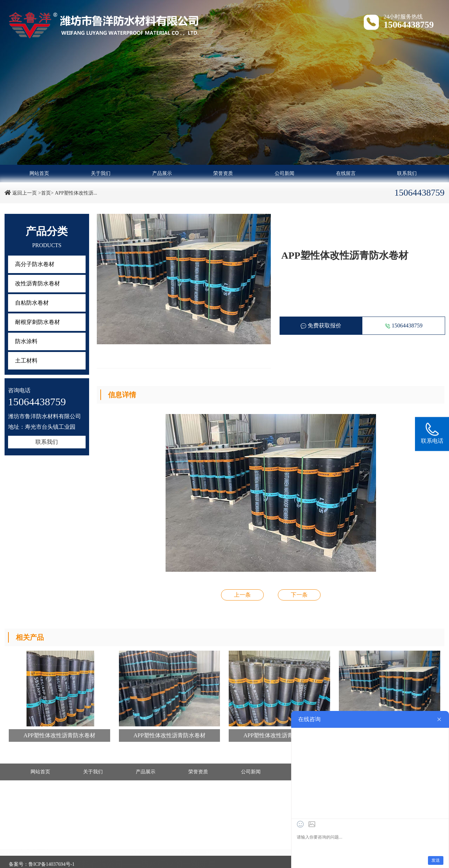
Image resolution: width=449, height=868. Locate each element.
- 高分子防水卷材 (33, 861)
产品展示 (162, 173)
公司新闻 (284, 173)
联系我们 (407, 173)
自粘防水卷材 (32, 303)
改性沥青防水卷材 (38, 283)
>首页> (46, 193)
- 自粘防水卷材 (194, 861)
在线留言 (346, 173)
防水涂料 (26, 341)
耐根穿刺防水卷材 (38, 322)
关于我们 (101, 173)
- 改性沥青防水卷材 (117, 861)
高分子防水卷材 (35, 264)
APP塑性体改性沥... (76, 193)
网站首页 (39, 173)
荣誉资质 (223, 173)
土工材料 (26, 361)
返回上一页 (25, 193)
